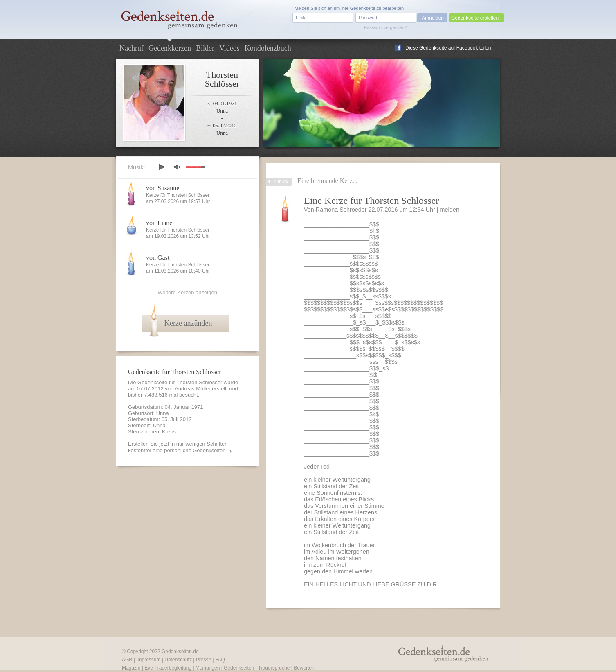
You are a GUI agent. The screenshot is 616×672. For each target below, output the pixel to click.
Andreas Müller (192, 389)
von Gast (158, 258)
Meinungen (208, 668)
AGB (127, 660)
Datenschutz (178, 660)
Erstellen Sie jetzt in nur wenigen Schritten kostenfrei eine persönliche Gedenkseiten (178, 447)
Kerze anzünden (188, 323)
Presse (203, 660)
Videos (229, 48)
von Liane (159, 223)
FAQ (220, 660)
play (162, 167)
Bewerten (304, 668)
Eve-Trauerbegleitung (168, 668)
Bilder (205, 48)
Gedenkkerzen (170, 48)
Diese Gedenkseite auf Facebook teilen (448, 48)
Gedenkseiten (239, 668)
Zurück (281, 182)
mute (178, 167)
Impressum (148, 660)
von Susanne (163, 188)
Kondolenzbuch (268, 48)
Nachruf (132, 48)
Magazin (131, 668)
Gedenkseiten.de (180, 652)
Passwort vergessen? (386, 27)
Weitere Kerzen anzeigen (187, 292)
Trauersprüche (274, 668)
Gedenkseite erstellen (475, 18)
